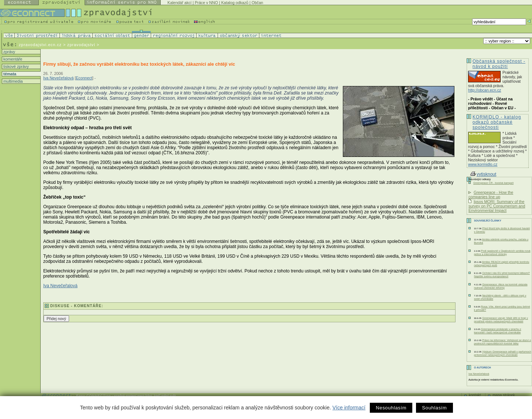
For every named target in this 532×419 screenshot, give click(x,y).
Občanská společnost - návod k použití (499, 64)
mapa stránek (504, 395)
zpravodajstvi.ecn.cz (40, 45)
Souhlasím (434, 408)
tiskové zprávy (16, 66)
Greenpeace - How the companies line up (491, 195)
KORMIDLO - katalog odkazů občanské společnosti (497, 122)
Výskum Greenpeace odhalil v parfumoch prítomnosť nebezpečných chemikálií (503, 353)
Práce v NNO (206, 3)
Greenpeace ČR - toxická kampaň (493, 183)
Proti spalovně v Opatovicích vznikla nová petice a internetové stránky (502, 253)
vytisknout (483, 174)
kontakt (475, 395)
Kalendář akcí (179, 3)
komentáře (12, 59)
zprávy (9, 52)
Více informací (349, 408)
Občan (257, 3)
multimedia (13, 81)
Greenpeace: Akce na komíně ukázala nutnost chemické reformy (501, 286)
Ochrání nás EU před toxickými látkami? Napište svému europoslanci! (502, 275)
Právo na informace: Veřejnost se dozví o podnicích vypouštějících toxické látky (502, 342)
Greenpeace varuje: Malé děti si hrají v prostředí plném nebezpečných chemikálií (501, 320)
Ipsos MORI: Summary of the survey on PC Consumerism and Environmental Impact (497, 206)
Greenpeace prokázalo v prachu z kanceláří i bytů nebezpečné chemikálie (498, 331)
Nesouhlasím (391, 408)
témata (9, 74)
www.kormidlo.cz (483, 164)
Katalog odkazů (235, 3)
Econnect (84, 78)
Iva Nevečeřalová (58, 78)
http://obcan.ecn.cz (485, 90)
